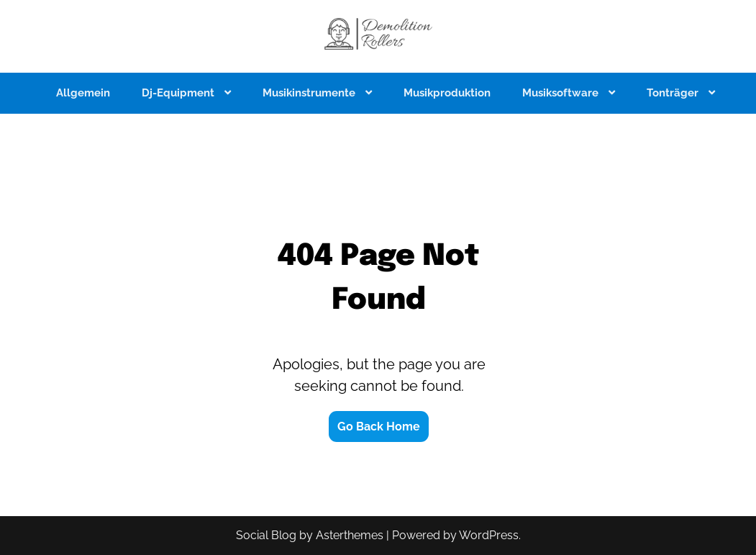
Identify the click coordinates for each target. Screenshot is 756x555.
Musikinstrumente (310, 93)
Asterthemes (350, 535)
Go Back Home (379, 427)
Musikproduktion (447, 93)
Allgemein (83, 93)
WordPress (489, 535)
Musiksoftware (562, 93)
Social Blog (266, 535)
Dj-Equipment (179, 93)
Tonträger (674, 93)
